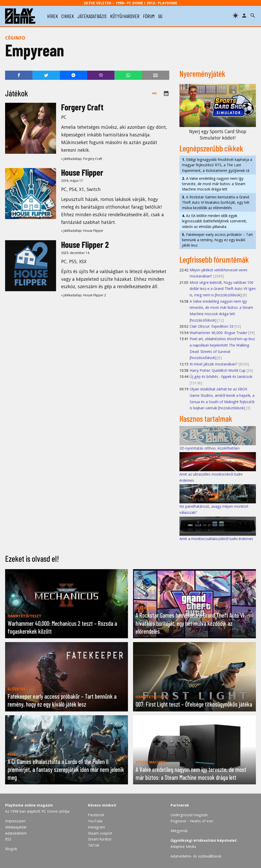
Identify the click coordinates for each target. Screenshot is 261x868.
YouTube (95, 821)
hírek (53, 16)
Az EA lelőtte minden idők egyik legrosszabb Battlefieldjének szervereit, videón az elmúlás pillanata (214, 221)
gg (160, 16)
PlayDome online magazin (29, 805)
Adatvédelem (16, 833)
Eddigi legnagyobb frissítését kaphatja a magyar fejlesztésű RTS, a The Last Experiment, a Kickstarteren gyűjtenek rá (217, 165)
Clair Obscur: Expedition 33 (212, 326)
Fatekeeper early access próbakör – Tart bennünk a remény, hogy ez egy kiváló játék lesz (217, 240)
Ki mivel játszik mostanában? (214, 364)
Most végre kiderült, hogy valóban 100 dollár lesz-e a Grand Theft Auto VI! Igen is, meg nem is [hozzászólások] (223, 289)
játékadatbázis (92, 16)
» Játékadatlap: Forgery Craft (82, 159)
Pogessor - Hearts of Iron (192, 821)
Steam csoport (100, 833)
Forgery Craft (82, 107)
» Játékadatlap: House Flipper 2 (84, 295)
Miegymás (179, 831)
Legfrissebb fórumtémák (214, 259)
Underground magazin (189, 815)
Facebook (96, 815)
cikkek (68, 16)
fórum (149, 16)
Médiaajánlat (16, 827)
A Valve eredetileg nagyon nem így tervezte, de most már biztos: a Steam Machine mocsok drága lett (214, 184)
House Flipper (82, 172)
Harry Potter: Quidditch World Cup (218, 370)
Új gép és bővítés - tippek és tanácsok (221, 376)
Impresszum (15, 821)
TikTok (94, 845)
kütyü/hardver (125, 16)
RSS (8, 839)
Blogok (11, 849)
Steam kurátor (100, 839)
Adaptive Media (183, 846)
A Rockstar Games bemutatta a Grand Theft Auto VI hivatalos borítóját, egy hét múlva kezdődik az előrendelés (216, 202)
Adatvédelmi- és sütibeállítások (196, 856)
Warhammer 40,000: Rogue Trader (218, 333)
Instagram (96, 827)
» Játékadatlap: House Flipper (82, 231)
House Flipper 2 (85, 244)
